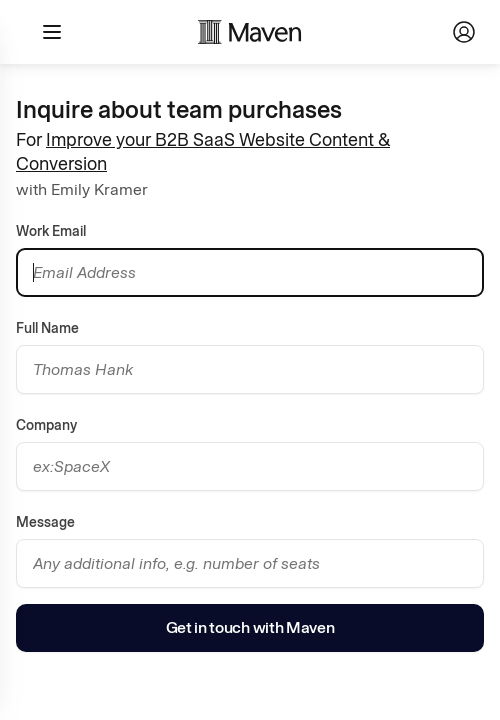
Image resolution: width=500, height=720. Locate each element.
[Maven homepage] (250, 32)
